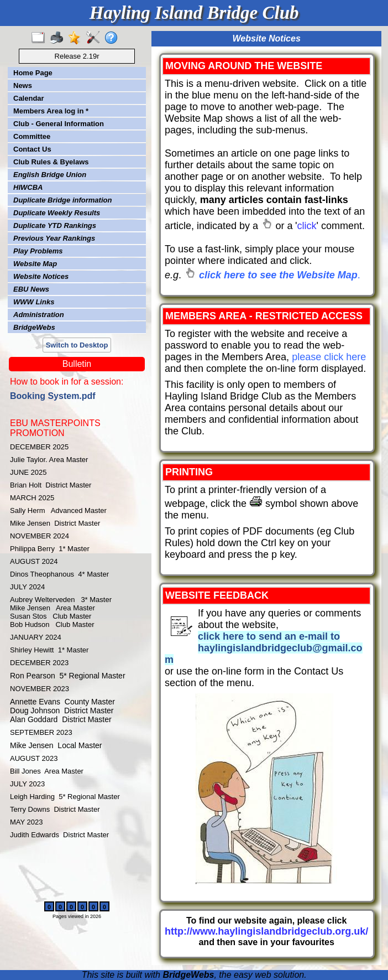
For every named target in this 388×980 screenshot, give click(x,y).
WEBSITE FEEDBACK (217, 595)
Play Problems (38, 251)
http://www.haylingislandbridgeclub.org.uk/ (266, 931)
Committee (32, 136)
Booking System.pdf (53, 396)
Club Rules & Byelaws (51, 162)
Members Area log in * (51, 111)
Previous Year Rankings (54, 238)
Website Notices (41, 276)
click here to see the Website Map (278, 275)
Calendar (29, 98)
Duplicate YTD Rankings (55, 225)
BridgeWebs (34, 327)
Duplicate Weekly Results (57, 213)
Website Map (35, 264)
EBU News (31, 289)
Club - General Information (59, 124)
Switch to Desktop (77, 345)
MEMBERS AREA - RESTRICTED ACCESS (264, 316)
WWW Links (34, 302)
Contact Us (32, 149)
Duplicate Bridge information (62, 200)
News (23, 85)
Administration (39, 315)
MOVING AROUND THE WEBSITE (244, 66)
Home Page (33, 73)
